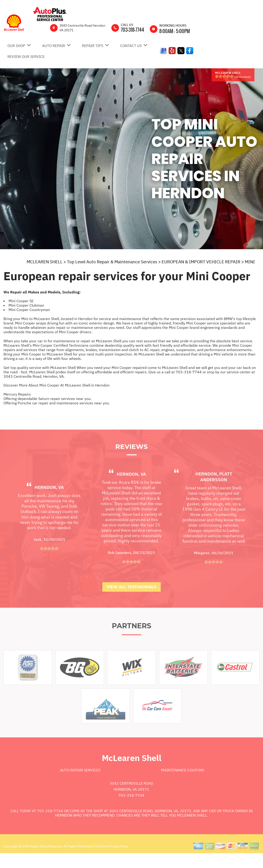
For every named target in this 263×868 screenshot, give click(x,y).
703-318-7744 (133, 30)
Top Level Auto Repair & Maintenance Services (112, 262)
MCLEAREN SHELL (45, 262)
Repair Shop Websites (45, 859)
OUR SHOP (16, 46)
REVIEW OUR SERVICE (26, 57)
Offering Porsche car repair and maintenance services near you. (57, 403)
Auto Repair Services (80, 783)
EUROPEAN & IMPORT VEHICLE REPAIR (201, 262)
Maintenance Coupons (183, 783)
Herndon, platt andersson (214, 489)
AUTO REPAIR (54, 46)
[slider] (224, 76)
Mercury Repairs (17, 394)
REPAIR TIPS (93, 46)
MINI (250, 262)
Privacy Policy (118, 859)
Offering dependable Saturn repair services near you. (47, 399)
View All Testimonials (131, 600)
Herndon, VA (49, 500)
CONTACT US (131, 46)
